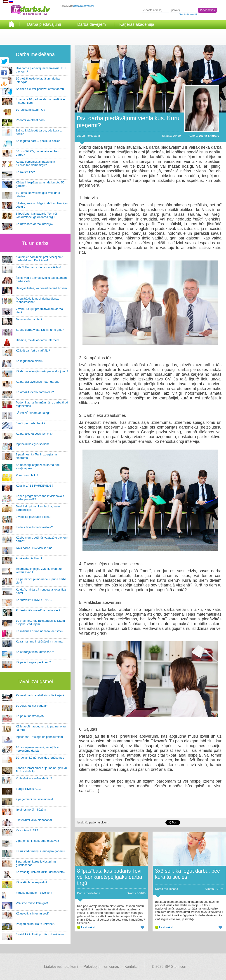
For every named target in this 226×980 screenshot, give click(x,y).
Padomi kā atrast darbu (31, 120)
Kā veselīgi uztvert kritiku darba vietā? (41, 872)
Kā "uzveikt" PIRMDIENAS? (34, 600)
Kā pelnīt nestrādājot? (30, 716)
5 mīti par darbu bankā (31, 423)
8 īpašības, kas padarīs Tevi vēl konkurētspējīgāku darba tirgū (36, 215)
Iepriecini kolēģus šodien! (32, 444)
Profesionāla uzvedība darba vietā (38, 610)
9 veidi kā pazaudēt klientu (33, 517)
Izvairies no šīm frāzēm (31, 810)
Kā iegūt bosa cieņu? (29, 361)
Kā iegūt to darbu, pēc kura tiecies (38, 141)
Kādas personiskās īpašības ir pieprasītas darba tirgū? (35, 163)
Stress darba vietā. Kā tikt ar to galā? (40, 330)
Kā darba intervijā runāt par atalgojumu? (42, 371)
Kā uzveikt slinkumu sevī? (33, 913)
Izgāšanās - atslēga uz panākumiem (39, 737)
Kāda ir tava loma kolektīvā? (34, 527)
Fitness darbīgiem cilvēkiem (34, 893)
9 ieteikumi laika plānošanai (34, 820)
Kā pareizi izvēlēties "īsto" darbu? (38, 382)
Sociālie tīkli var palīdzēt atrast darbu (40, 89)
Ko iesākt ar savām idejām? (34, 778)
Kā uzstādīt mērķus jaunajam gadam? (40, 851)
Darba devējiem (92, 24)
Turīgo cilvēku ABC (28, 789)
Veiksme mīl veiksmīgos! (32, 903)
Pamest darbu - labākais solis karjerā (40, 695)
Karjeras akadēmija (137, 24)
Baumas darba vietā (29, 319)
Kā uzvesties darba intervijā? (35, 224)
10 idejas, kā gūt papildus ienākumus (40, 758)
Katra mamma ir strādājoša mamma (39, 641)
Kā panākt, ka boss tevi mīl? (34, 434)
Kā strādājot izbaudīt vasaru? (35, 652)
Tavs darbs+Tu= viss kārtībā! (35, 548)
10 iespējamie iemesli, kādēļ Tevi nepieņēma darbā (37, 749)
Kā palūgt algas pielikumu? (33, 662)
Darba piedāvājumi (44, 24)
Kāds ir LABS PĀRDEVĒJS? (34, 486)
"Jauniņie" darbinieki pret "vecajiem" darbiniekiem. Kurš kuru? (39, 259)
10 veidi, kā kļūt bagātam (32, 706)
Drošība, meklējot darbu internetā (38, 340)
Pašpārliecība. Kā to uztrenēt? (35, 924)
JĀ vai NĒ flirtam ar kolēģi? (33, 413)
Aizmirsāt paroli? (188, 14)
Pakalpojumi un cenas (101, 967)
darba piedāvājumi (83, 6)
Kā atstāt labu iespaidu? (32, 882)
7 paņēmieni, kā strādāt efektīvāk (37, 841)
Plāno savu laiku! (27, 475)
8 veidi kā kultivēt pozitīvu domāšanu (40, 934)
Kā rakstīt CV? (25, 172)
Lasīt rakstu (89, 927)
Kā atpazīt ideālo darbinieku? (35, 392)
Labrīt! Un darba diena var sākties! (38, 267)
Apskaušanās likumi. (29, 558)
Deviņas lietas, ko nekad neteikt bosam (41, 288)
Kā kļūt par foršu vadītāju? (33, 351)
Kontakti (131, 967)
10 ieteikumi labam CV (31, 110)
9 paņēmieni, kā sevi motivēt (34, 799)
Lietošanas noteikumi (61, 967)
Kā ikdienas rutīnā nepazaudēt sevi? (40, 631)
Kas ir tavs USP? (27, 830)
